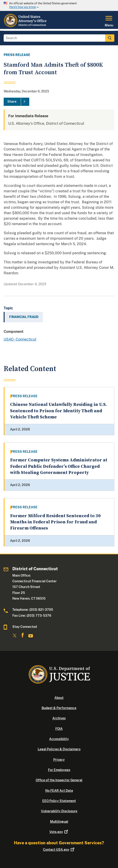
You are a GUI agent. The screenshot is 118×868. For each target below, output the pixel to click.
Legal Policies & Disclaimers (59, 749)
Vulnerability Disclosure (59, 811)
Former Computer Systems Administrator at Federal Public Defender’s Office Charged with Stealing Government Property (59, 466)
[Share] (16, 102)
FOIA (59, 729)
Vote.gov (59, 832)
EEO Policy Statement (59, 801)
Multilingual (59, 822)
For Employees (59, 770)
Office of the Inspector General (59, 780)
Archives (59, 718)
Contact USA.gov (59, 850)
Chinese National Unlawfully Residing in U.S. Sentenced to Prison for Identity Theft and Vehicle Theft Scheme (58, 411)
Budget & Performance (59, 708)
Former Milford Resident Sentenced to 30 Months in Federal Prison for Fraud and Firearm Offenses (55, 522)
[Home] (26, 26)
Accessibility (59, 739)
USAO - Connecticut (20, 339)
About (59, 698)
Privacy (59, 760)
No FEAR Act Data (59, 791)
